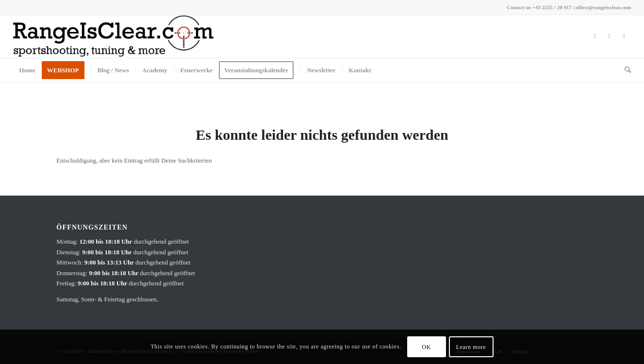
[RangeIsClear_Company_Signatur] (114, 36)
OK (426, 347)
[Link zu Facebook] (594, 36)
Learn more (471, 347)
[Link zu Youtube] (624, 36)
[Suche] (625, 70)
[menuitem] (27, 70)
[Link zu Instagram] (609, 36)
